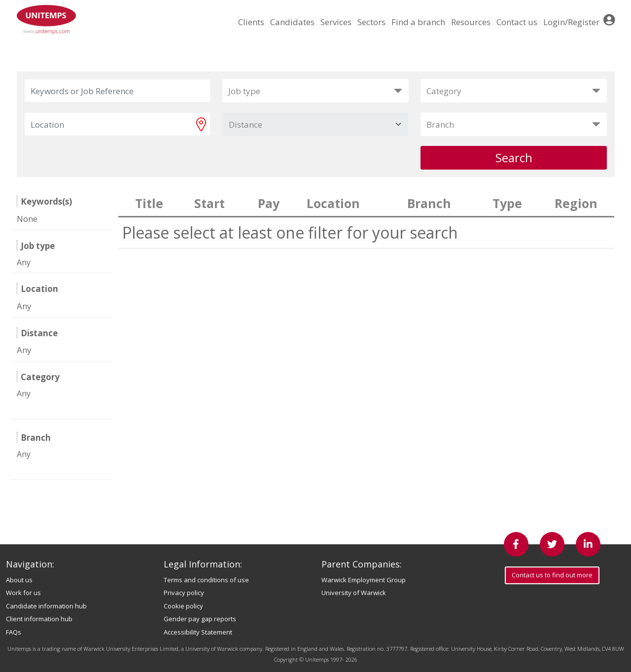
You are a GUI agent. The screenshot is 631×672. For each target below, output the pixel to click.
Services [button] (336, 22)
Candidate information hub (46, 606)
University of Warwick (354, 593)
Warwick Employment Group (364, 580)
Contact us (517, 22)
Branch (440, 124)
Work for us (23, 593)
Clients (251, 22)
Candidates (292, 22)
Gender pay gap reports (200, 619)
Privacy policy (184, 593)
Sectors (371, 22)
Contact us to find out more (552, 575)
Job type (244, 91)
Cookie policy (183, 606)
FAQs (14, 632)
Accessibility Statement (198, 632)
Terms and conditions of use (206, 580)
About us (19, 580)
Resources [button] (471, 22)
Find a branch (418, 22)
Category (444, 91)
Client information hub (39, 619)
